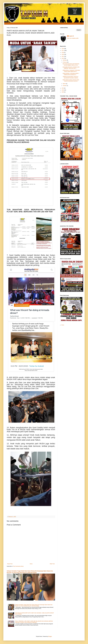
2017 (63, 50)
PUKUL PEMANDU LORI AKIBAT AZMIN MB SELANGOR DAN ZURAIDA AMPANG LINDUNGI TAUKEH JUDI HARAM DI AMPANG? (34, 622)
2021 (63, 57)
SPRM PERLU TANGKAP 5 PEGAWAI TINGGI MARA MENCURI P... (71, 71)
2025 (63, 92)
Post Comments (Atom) (18, 566)
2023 (63, 88)
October (65, 86)
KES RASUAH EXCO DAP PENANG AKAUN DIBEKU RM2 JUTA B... (71, 64)
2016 (63, 49)
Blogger (50, 636)
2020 (63, 54)
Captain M (71, 36)
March (64, 84)
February (65, 62)
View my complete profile (73, 38)
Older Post (52, 564)
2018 (63, 53)
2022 (63, 58)
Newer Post (10, 564)
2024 (63, 90)
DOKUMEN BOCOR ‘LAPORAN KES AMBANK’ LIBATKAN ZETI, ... (71, 68)
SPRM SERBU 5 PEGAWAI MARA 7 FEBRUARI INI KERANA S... (71, 74)
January (65, 60)
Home (31, 564)
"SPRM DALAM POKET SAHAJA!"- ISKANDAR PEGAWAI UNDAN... (71, 77)
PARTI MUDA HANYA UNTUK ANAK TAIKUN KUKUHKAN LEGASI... (71, 81)
